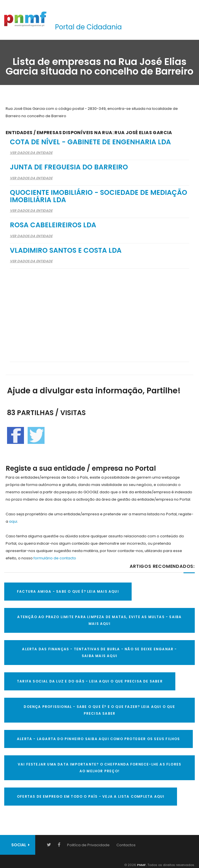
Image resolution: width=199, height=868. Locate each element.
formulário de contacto (55, 558)
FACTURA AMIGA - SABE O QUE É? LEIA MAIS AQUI (68, 591)
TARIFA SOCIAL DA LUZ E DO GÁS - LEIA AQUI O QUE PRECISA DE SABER (90, 681)
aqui (13, 521)
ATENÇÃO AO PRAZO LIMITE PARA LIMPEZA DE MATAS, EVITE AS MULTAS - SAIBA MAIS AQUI (99, 620)
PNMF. (141, 865)
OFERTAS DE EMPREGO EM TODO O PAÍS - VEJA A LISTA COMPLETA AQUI (91, 796)
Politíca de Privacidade (88, 845)
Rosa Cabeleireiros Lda (53, 225)
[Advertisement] (99, 311)
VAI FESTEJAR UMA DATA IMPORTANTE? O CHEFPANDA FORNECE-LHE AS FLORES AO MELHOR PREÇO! (99, 768)
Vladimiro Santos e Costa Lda (66, 250)
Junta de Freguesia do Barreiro (69, 167)
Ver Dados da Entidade (31, 153)
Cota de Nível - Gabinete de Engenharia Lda (90, 142)
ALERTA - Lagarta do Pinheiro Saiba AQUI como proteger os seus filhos (99, 739)
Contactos (126, 845)
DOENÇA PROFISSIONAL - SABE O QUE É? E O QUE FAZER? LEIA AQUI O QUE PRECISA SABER (99, 710)
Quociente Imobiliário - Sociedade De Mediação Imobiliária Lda (99, 196)
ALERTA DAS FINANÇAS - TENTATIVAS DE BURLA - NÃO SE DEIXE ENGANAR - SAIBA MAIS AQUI (99, 652)
